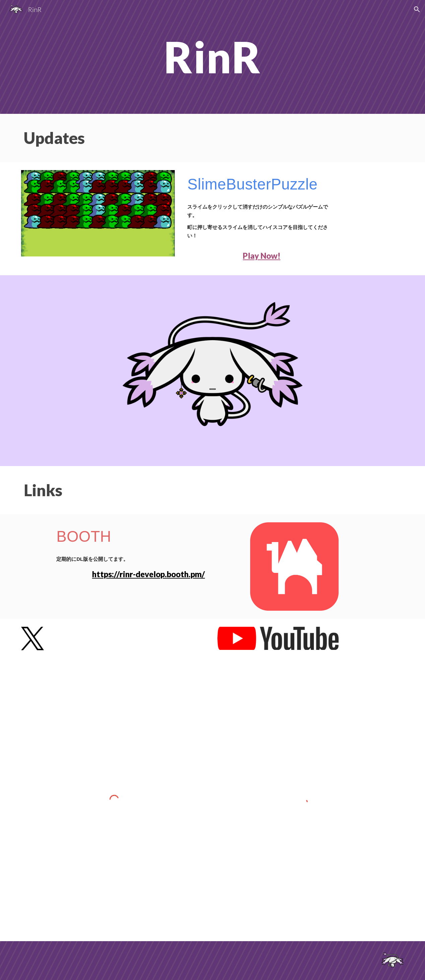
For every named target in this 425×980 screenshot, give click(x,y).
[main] (212, 57)
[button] (417, 9)
